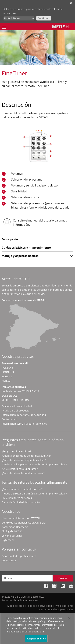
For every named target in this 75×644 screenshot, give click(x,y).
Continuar (44, 18)
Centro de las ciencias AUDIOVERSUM (24, 523)
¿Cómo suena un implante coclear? (22, 489)
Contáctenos (9, 560)
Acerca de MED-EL (16, 279)
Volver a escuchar (12, 536)
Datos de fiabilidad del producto (21, 502)
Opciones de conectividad (17, 406)
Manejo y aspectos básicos (20, 256)
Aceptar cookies (36, 640)
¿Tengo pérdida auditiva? (16, 451)
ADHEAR (7, 381)
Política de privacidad (39, 606)
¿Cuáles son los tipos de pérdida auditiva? (26, 456)
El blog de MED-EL (12, 531)
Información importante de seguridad (24, 415)
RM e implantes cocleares (17, 498)
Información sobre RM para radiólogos (24, 424)
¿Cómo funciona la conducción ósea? (23, 473)
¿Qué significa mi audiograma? (20, 469)
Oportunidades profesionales (19, 556)
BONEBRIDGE (10, 396)
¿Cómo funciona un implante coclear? (24, 460)
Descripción (10, 239)
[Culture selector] (19, 18)
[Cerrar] (69, 620)
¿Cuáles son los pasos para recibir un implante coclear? (34, 464)
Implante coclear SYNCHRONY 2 (20, 391)
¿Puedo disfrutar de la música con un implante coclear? (34, 494)
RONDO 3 (7, 368)
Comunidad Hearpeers (15, 527)
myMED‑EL (8, 540)
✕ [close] (71, 3)
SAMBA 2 (7, 376)
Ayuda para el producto (16, 411)
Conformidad (9, 419)
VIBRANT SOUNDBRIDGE (16, 400)
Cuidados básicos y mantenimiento (26, 248)
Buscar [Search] (63, 578)
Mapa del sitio (16, 606)
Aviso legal (61, 606)
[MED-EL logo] (61, 27)
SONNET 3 (8, 372)
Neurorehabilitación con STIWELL (21, 518)
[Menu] (4, 27)
